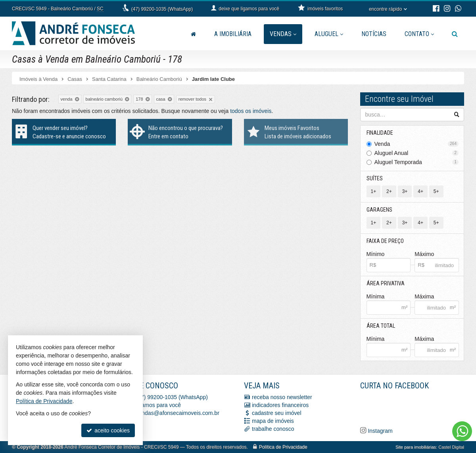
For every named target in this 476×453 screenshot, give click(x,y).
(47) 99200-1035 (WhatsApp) (162, 9)
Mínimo (376, 254)
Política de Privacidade (283, 447)
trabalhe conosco (273, 429)
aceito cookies (108, 430)
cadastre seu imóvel (277, 413)
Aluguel (329, 34)
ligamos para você (159, 405)
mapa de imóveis (273, 421)
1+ (374, 191)
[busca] (455, 34)
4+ (420, 191)
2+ (389, 191)
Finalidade (380, 133)
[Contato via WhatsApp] (462, 431)
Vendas (283, 34)
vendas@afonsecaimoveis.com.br (178, 413)
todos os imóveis (251, 111)
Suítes (375, 178)
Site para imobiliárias (416, 447)
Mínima (376, 296)
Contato (419, 34)
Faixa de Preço (385, 241)
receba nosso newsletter (282, 397)
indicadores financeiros (280, 405)
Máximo (424, 254)
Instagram (380, 431)
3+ (405, 191)
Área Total (381, 326)
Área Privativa (386, 283)
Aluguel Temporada (417, 162)
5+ (436, 191)
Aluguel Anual (417, 153)
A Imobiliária (233, 34)
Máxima (424, 296)
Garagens (379, 210)
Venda (417, 144)
